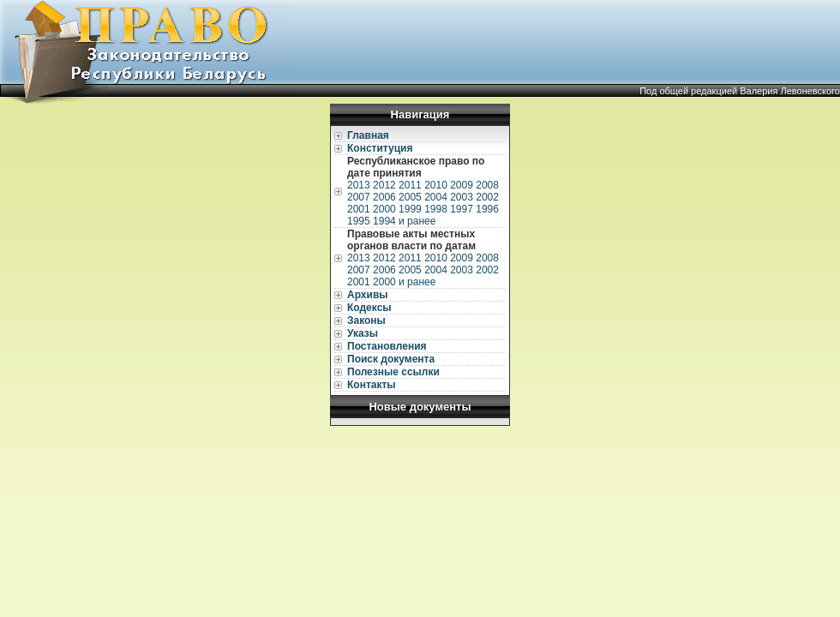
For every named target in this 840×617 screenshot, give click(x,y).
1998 (436, 209)
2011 (410, 185)
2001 (359, 209)
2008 (487, 185)
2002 (487, 197)
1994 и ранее (404, 221)
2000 (384, 209)
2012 (384, 185)
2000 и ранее (404, 282)
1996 (487, 209)
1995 (359, 221)
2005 (410, 197)
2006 (384, 197)
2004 (436, 197)
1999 (410, 209)
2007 (359, 197)
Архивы (368, 295)
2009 (462, 185)
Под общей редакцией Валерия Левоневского (740, 91)
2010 (436, 185)
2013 (359, 185)
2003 (462, 197)
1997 (462, 209)
